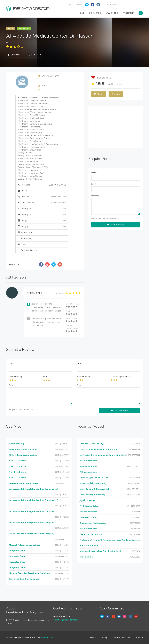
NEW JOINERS (112, 13)
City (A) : (42, 226)
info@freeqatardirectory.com (65, 620)
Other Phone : (42, 203)
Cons (79, 385)
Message (96, 196)
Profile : (38, 138)
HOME (81, 13)
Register (79, 5)
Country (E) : (42, 209)
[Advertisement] (116, 127)
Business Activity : (28, 250)
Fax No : (23, 191)
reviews (117, 84)
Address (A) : (25, 238)
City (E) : (42, 221)
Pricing (104, 638)
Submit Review (120, 411)
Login (69, 5)
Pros (11, 385)
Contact (140, 638)
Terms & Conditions (122, 638)
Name (95, 173)
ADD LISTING (128, 13)
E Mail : (23, 244)
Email (94, 184)
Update (116, 94)
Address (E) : (25, 232)
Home (93, 638)
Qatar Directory (47, 638)
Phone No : (42, 185)
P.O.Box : (42, 197)
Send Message (116, 225)
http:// (45, 86)
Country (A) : (42, 215)
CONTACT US (95, 13)
